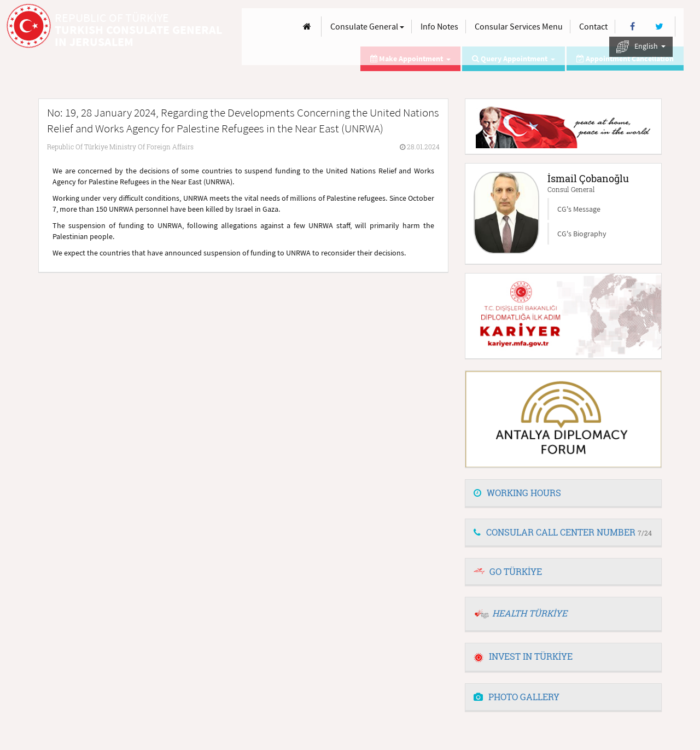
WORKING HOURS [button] (517, 493)
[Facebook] (632, 27)
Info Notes (439, 26)
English (641, 47)
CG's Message (579, 209)
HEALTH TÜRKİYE (530, 613)
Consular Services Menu (519, 26)
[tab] (563, 493)
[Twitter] (659, 27)
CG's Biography (582, 234)
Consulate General (367, 26)
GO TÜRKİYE (516, 571)
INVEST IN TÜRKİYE (523, 656)
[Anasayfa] (307, 27)
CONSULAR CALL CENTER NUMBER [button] (563, 532)
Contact (593, 26)
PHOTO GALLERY (517, 697)
